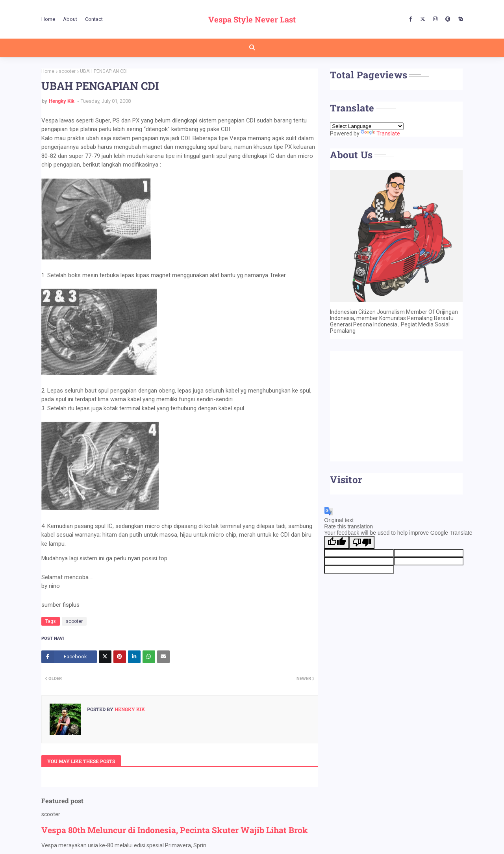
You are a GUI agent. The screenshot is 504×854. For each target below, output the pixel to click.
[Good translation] (337, 542)
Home (48, 19)
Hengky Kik (62, 101)
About (70, 19)
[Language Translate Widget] (367, 126)
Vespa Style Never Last (252, 19)
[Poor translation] (362, 542)
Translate (380, 133)
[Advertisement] (396, 406)
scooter (67, 71)
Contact (94, 19)
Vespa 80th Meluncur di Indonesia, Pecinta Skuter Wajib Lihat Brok (175, 830)
